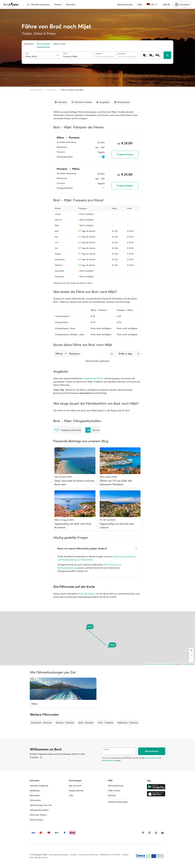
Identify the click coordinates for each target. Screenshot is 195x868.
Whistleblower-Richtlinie (110, 855)
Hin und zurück (43, 44)
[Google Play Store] (156, 787)
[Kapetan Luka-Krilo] (68, 430)
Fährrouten (52, 90)
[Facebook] (143, 833)
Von (27, 53)
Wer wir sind (75, 786)
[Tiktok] (156, 833)
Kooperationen (76, 790)
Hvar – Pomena (105, 723)
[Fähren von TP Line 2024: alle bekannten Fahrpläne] (120, 467)
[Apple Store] (156, 794)
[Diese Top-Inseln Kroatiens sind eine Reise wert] (75, 467)
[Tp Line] (92, 430)
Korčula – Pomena (65, 723)
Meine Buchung (125, 4)
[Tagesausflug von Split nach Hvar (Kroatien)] (75, 510)
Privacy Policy (151, 758)
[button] (66, 354)
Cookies (73, 855)
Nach (65, 53)
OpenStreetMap (189, 664)
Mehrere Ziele (59, 44)
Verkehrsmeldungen (118, 802)
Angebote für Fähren (93, 378)
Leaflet (150, 664)
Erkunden (71, 4)
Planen (58, 4)
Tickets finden (125, 154)
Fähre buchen (37, 820)
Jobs (71, 795)
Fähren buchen (36, 90)
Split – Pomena (86, 723)
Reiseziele (35, 795)
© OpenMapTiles (169, 664)
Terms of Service (109, 760)
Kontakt (112, 795)
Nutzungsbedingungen (58, 855)
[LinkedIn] (162, 833)
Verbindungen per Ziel (41, 805)
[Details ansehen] (41, 757)
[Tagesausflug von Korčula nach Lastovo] (120, 510)
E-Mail (106, 749)
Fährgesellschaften (39, 810)
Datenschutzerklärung (88, 855)
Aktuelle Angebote (38, 4)
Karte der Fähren (87, 594)
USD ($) (166, 4)
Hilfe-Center (114, 790)
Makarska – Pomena (128, 723)
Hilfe (139, 4)
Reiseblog (35, 790)
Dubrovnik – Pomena (41, 723)
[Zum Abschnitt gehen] (61, 102)
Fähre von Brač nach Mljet (72, 90)
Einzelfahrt (29, 44)
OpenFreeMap (158, 664)
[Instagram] (149, 833)
